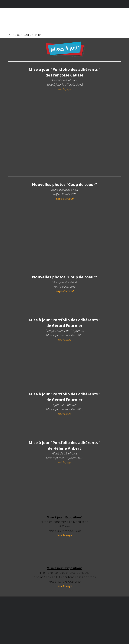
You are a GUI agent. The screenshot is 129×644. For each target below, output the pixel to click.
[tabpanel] (65, 49)
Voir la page (64, 535)
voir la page (64, 89)
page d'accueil (65, 199)
